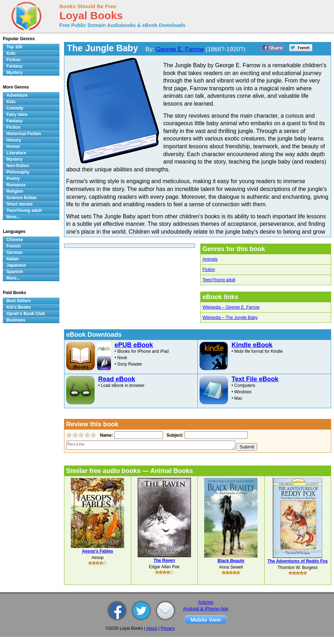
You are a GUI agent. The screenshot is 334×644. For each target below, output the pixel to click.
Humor (13, 147)
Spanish (15, 272)
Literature (16, 153)
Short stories (20, 204)
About (152, 628)
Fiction (209, 270)
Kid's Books (19, 307)
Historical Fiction (24, 134)
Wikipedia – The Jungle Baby (230, 318)
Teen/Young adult (219, 280)
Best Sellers (19, 301)
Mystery (14, 73)
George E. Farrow (180, 49)
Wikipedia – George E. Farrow (231, 307)
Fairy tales (17, 115)
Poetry (13, 179)
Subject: (174, 435)
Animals (210, 259)
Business (16, 320)
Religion (15, 191)
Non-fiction (18, 166)
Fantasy (14, 66)
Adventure (17, 95)
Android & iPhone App (206, 609)
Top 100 (14, 47)
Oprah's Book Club (26, 314)
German (14, 252)
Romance (16, 185)
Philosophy (18, 172)
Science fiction (22, 198)
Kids (11, 53)
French (14, 246)
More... (13, 217)
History (14, 140)
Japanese (16, 265)
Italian (13, 259)
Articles (206, 602)
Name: (106, 435)
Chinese (15, 240)
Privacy (168, 628)
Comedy (15, 108)
